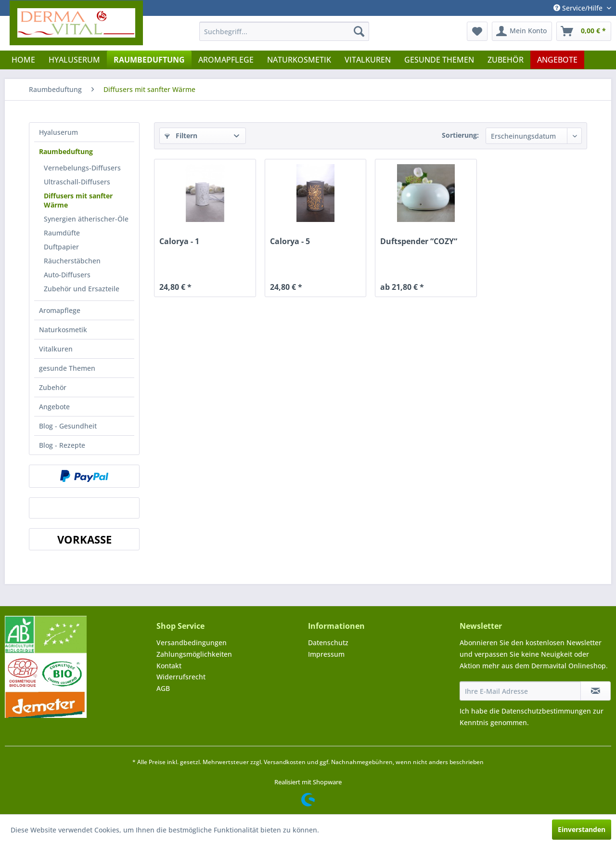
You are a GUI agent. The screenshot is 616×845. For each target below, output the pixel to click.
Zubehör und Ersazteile (82, 289)
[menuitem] (284, 31)
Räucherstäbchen (72, 261)
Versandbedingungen (192, 643)
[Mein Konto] (522, 31)
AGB (163, 688)
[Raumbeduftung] (149, 60)
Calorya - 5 (290, 241)
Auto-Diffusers (67, 275)
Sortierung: (460, 135)
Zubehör (53, 387)
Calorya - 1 (179, 241)
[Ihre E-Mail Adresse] (520, 691)
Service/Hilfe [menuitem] (579, 8)
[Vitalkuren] (368, 60)
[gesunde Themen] (439, 60)
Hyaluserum (58, 132)
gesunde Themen (67, 368)
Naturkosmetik (63, 330)
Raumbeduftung (66, 151)
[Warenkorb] (584, 31)
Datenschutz (328, 643)
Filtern (181, 136)
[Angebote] (557, 60)
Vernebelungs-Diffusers (82, 168)
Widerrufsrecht (181, 677)
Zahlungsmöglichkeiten (194, 654)
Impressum (326, 654)
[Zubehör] (506, 60)
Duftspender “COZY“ (419, 241)
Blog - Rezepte (62, 445)
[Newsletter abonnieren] (596, 691)
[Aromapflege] (226, 60)
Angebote (54, 407)
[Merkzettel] (477, 31)
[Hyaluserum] (74, 60)
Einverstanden (582, 829)
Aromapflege (60, 310)
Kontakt (169, 666)
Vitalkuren (56, 349)
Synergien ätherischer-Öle (86, 219)
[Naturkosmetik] (299, 60)
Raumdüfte (62, 233)
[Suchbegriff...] (284, 31)
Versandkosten (285, 762)
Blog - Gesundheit (68, 426)
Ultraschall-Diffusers (77, 182)
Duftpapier (61, 247)
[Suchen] (359, 31)
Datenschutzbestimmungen (546, 711)
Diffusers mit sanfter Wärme (78, 200)
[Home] (23, 60)
